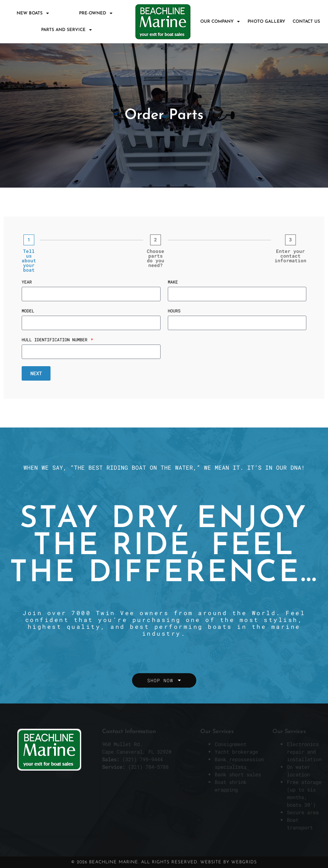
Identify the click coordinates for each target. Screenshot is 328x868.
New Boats (33, 13)
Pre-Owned (96, 13)
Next (36, 373)
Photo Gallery (266, 22)
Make (173, 282)
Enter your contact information (290, 256)
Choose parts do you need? (156, 258)
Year (27, 282)
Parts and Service (67, 30)
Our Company (220, 22)
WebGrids (244, 862)
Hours (174, 311)
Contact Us (306, 22)
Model (28, 311)
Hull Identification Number (56, 340)
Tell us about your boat (29, 261)
